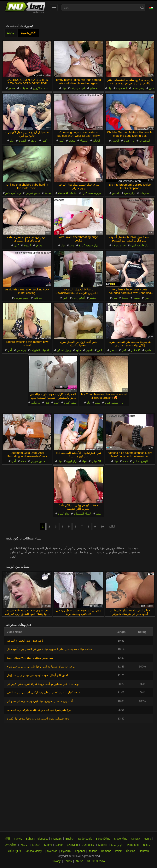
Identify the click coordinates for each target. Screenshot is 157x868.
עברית (147, 845)
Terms (68, 861)
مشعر (12, 88)
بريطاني (21, 350)
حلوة (78, 350)
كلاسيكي (96, 461)
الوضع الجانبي (140, 461)
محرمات (145, 193)
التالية (112, 527)
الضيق (89, 350)
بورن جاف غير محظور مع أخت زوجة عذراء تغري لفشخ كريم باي (43, 684)
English (70, 839)
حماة (23, 461)
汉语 (7, 839)
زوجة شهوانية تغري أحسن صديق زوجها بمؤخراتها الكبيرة (39, 719)
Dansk (59, 845)
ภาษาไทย (11, 845)
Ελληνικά (72, 845)
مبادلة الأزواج (41, 88)
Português (133, 845)
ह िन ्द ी (15, 851)
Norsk (147, 839)
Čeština (131, 851)
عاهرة (148, 350)
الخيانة (96, 141)
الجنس (115, 141)
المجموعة (122, 88)
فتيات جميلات (78, 88)
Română (106, 851)
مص (151, 88)
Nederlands (85, 839)
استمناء (84, 141)
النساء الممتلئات (82, 514)
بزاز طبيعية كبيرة (91, 193)
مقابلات (24, 88)
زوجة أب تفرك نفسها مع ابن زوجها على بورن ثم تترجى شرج (41, 667)
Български (88, 845)
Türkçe (18, 839)
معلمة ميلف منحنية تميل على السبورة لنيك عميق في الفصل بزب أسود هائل (49, 649)
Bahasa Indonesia (37, 839)
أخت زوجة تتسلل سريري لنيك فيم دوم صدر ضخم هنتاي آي (40, 701)
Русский (66, 851)
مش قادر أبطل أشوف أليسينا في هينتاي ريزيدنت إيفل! (37, 675)
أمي (10, 350)
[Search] (142, 8)
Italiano (93, 851)
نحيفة (48, 193)
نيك (64, 88)
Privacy (56, 861)
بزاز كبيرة (129, 141)
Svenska (52, 851)
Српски (136, 839)
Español (80, 851)
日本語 (36, 845)
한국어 (24, 845)
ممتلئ (93, 88)
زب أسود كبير (13, 193)
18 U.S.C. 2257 (96, 861)
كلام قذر (136, 350)
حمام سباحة (119, 245)
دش (47, 403)
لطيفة (125, 298)
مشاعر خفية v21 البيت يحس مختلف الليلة (31, 658)
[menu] (54, 8)
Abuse (79, 861)
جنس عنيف (138, 88)
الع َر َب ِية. (117, 845)
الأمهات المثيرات (40, 350)
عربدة (34, 141)
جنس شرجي (33, 193)
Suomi (48, 845)
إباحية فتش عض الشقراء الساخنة (26, 641)
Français (56, 839)
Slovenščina (103, 839)
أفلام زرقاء (78, 298)
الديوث (22, 141)
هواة (84, 461)
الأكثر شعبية (29, 33)
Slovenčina (121, 839)
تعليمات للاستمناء (68, 193)
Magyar (103, 845)
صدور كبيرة (70, 403)
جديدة (11, 33)
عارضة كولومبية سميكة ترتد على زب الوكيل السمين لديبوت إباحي (44, 692)
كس (44, 141)
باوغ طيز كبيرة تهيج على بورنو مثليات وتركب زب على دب (39, 710)
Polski (119, 851)
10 (102, 527)
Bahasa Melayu (34, 851)
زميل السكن (64, 350)
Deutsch (144, 851)
